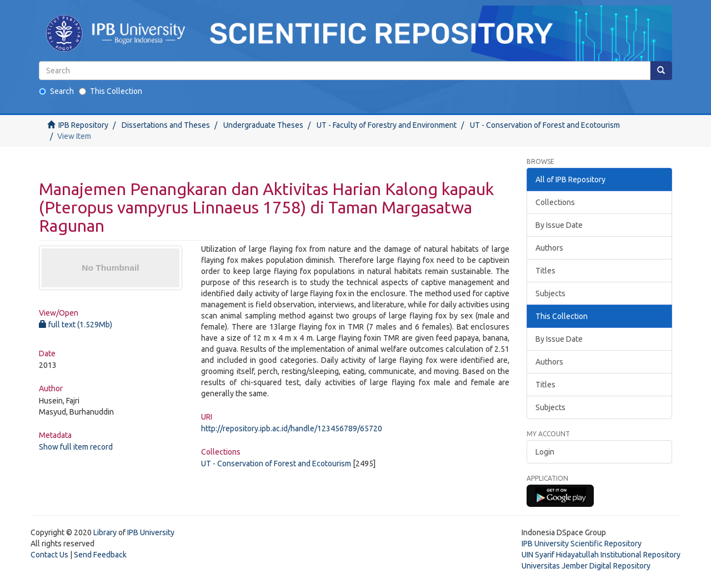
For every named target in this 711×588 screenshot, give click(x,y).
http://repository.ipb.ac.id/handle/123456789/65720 (292, 428)
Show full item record (76, 447)
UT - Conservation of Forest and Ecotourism (545, 125)
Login (545, 452)
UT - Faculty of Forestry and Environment (387, 125)
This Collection (111, 91)
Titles (545, 271)
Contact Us (49, 555)
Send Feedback (100, 555)
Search (56, 91)
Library (105, 532)
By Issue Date (559, 225)
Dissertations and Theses (166, 125)
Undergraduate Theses (263, 125)
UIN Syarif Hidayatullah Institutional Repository (601, 555)
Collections (555, 202)
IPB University (151, 532)
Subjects (550, 293)
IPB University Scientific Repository (582, 544)
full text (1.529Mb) (76, 325)
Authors (549, 248)
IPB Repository (83, 125)
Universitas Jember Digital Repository (586, 566)
